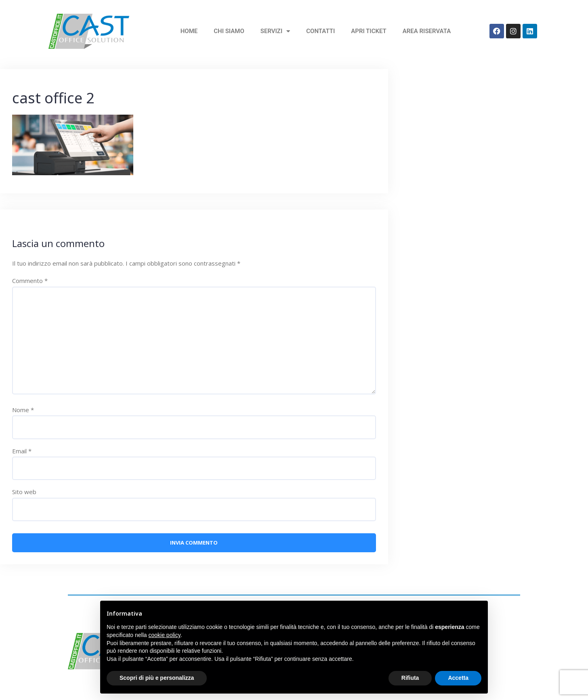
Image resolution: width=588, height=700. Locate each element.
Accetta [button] (458, 678)
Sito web (24, 492)
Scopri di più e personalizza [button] (157, 678)
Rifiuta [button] (410, 678)
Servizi (275, 31)
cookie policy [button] (165, 635)
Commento (30, 281)
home (189, 31)
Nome (23, 410)
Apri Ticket (369, 31)
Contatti (320, 31)
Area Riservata (427, 31)
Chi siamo (229, 31)
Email (22, 451)
